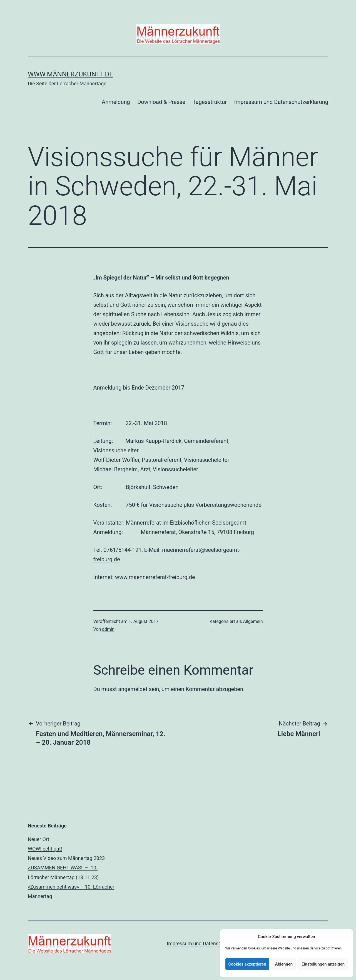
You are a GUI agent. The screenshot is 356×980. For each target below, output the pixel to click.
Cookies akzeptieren (247, 964)
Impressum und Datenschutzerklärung (281, 102)
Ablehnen (284, 964)
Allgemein (253, 621)
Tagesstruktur (210, 102)
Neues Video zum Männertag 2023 (66, 858)
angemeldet (133, 689)
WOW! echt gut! (45, 849)
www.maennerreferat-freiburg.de (155, 577)
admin (108, 629)
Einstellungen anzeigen (323, 964)
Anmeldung (116, 102)
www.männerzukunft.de (70, 74)
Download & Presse (161, 102)
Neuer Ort (38, 839)
